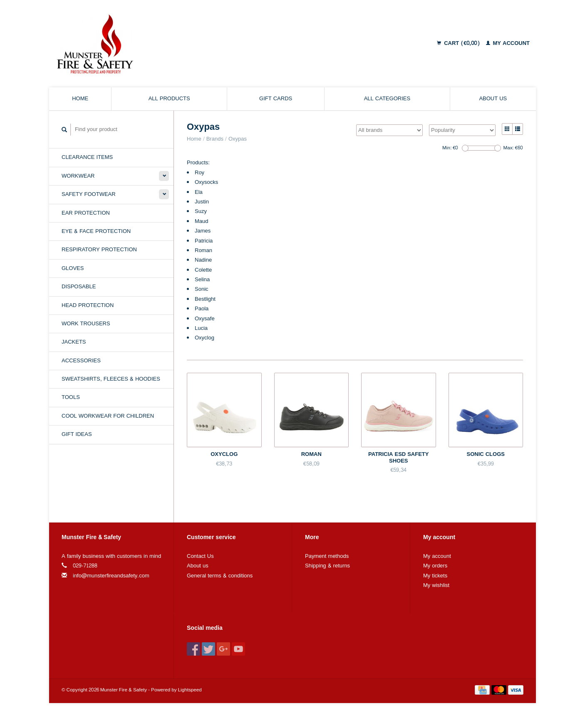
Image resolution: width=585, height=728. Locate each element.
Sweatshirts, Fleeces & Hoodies (111, 379)
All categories (387, 99)
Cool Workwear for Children (108, 416)
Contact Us (200, 556)
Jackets (74, 342)
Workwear (78, 176)
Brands (215, 139)
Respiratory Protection (99, 250)
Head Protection (88, 305)
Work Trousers (86, 324)
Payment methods (327, 556)
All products (169, 99)
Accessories (81, 361)
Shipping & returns (327, 566)
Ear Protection (86, 213)
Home (80, 99)
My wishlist (436, 585)
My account (508, 43)
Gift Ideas (77, 434)
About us (493, 99)
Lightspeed (190, 690)
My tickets (435, 576)
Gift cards (276, 99)
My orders (435, 566)
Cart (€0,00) (459, 43)
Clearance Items (87, 157)
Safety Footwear (89, 194)
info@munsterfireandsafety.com (111, 576)
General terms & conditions (220, 576)
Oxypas (238, 139)
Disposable (79, 287)
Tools (71, 397)
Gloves (73, 268)
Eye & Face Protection (96, 231)
